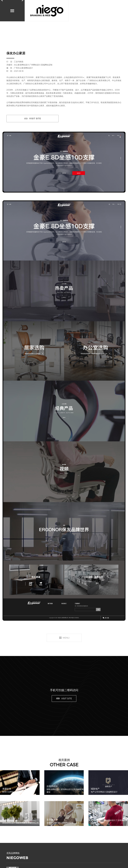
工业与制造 (19, 62)
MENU (66, 638)
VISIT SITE (35, 118)
